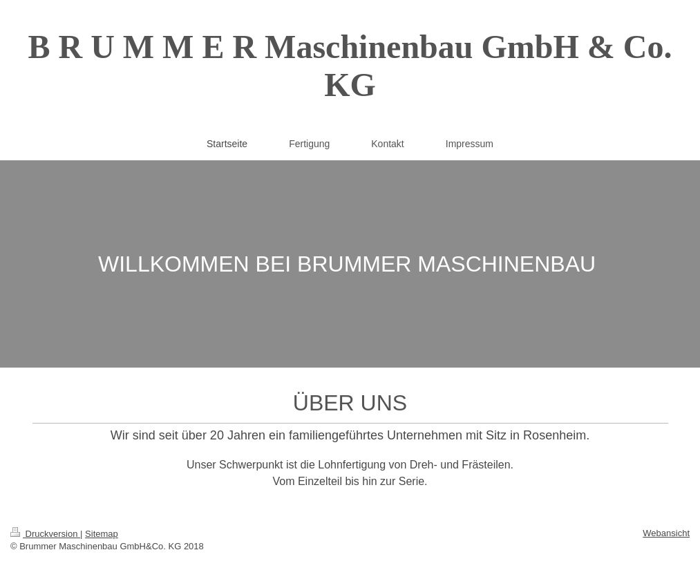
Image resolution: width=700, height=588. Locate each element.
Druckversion (45, 534)
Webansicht (666, 533)
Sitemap (102, 534)
